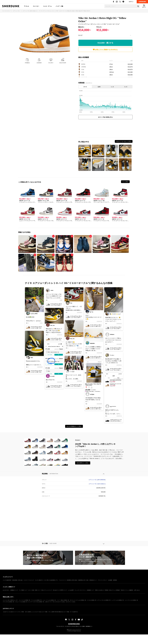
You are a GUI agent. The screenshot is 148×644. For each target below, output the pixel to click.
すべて (85, 87)
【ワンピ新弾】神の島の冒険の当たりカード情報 (59, 612)
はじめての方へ (6, 590)
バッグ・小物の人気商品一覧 (63, 600)
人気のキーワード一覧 (50, 602)
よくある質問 (71, 590)
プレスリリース (62, 580)
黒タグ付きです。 (51, 380)
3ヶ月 (126, 87)
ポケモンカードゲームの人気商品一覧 (78, 600)
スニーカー (36, 6)
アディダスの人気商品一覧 (8, 602)
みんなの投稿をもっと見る (74, 426)
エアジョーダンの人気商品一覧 (104, 600)
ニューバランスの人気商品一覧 (131, 600)
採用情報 (115, 580)
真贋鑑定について (14, 590)
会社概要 (110, 580)
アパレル (26, 6)
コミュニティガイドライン (80, 590)
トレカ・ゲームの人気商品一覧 (49, 600)
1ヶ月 (112, 87)
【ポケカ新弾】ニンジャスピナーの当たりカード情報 (36, 612)
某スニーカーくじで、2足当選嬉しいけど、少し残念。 (73, 377)
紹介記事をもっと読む (83, 463)
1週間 (99, 87)
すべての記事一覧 (74, 612)
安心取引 (51, 63)
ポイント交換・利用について (34, 590)
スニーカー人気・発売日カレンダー (10, 600)
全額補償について (91, 590)
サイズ (80, 35)
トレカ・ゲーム (47, 6)
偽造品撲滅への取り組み (17, 580)
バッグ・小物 (59, 6)
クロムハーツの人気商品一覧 (21, 602)
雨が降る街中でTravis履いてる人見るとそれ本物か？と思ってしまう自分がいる (113, 361)
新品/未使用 (63, 63)
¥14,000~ (105, 43)
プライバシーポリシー (103, 580)
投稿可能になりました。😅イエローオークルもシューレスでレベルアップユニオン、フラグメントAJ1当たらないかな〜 (113, 319)
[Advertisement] (105, 129)
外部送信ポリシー (93, 580)
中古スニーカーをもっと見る (124, 141)
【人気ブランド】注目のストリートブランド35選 (13, 612)
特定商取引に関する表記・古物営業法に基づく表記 (78, 580)
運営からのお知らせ (99, 590)
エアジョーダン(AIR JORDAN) (97, 480)
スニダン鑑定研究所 (7, 580)
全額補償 (39, 63)
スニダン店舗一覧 (39, 580)
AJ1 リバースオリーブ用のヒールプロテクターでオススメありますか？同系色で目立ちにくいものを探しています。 (113, 340)
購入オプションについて (47, 590)
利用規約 (107, 590)
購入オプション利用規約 (115, 590)
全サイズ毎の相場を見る (105, 117)
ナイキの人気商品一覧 (92, 600)
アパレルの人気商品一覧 (36, 600)
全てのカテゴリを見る (60, 602)
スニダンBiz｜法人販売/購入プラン (51, 580)
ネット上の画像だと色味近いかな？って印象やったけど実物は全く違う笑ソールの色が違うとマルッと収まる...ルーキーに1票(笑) (93, 349)
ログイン (131, 2)
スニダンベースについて (29, 580)
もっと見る (125, 182)
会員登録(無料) (142, 2)
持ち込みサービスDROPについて (60, 590)
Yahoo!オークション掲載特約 (127, 590)
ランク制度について (23, 590)
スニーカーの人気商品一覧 (25, 600)
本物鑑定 (27, 63)
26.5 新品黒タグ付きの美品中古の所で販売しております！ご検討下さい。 (93, 400)
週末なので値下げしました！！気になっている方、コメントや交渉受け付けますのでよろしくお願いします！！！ (113, 412)
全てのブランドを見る (71, 602)
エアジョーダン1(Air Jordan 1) (97, 484)
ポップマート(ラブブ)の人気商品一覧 (36, 602)
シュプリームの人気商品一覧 (118, 600)
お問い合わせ (137, 590)
